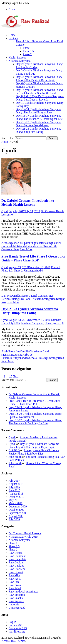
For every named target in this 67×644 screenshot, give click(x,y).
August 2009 (16, 516)
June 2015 (14, 490)
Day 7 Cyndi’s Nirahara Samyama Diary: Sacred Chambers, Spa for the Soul (39, 91)
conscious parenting (24, 243)
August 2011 (16, 494)
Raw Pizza (15, 585)
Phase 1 (27, 48)
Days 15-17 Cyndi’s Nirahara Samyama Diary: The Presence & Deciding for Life (39, 117)
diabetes (40, 243)
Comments (18, 628)
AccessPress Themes (13, 641)
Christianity (36, 351)
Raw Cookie (16, 562)
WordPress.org (17, 632)
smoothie (14, 604)
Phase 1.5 (28, 51)
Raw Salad (15, 588)
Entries (16, 625)
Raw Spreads (16, 601)
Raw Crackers (17, 569)
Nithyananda (20, 358)
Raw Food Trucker (29, 299)
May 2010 (14, 500)
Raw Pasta (15, 579)
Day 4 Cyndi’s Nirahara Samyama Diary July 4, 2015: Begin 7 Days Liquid (39, 79)
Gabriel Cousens (38, 296)
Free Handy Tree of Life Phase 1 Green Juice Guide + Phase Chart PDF (33, 258)
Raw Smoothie (17, 595)
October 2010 (16, 497)
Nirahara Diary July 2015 (23, 537)
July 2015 (14, 487)
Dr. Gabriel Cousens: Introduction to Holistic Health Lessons (28, 202)
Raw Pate (14, 582)
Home (12, 35)
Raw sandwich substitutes (23, 592)
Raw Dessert (16, 572)
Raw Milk (14, 575)
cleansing (7, 243)
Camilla (25, 351)
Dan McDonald (10, 296)
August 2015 (16, 484)
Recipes (13, 38)
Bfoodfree (14, 351)
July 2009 (14, 519)
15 (11, 376)
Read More (26, 249)
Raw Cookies (16, 566)
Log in (12, 622)
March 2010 (16, 503)
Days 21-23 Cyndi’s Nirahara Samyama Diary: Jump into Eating (39, 130)
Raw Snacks (16, 598)
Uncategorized (32, 271)
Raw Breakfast (17, 556)
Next (16, 376)
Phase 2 (27, 54)
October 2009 (16, 510)
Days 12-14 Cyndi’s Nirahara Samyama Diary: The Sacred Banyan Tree (39, 111)
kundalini (24, 246)
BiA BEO (14, 450)
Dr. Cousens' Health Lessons (25, 533)
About (12, 9)
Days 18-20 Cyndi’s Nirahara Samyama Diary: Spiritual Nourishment (39, 124)
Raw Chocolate (17, 559)
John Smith (15, 457)
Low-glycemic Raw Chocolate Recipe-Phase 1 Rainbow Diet (34, 452)
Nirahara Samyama (20, 61)
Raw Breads (16, 553)
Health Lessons (17, 58)
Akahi (5, 351)
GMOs (15, 246)
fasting (48, 243)
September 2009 (18, 513)
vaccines (14, 249)
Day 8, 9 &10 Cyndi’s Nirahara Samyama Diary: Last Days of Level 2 (40, 98)
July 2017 (14, 481)
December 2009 (18, 506)
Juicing (15, 299)
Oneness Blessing (37, 358)
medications (37, 246)
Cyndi (5, 211)
